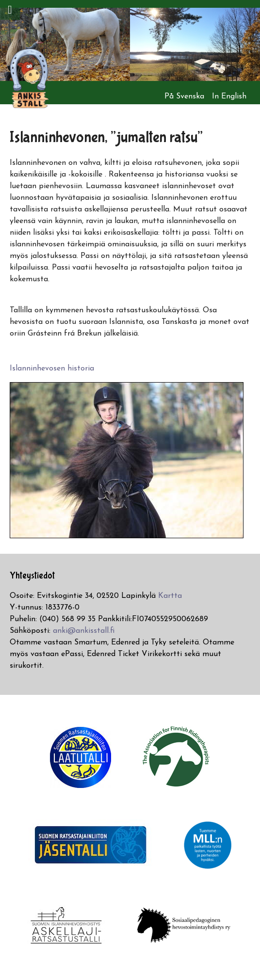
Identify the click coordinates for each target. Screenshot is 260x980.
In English (229, 96)
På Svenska (184, 96)
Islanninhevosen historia (52, 369)
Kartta (170, 596)
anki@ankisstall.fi (84, 631)
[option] (65, 44)
